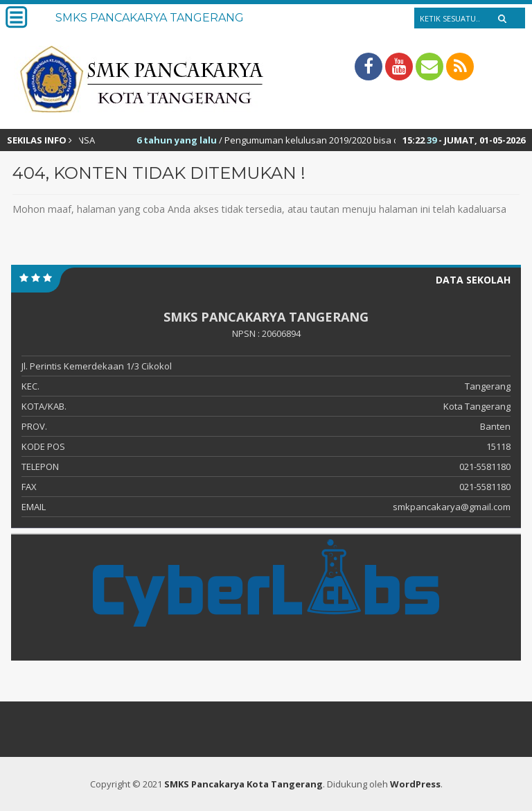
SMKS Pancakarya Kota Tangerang (243, 784)
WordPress (415, 784)
